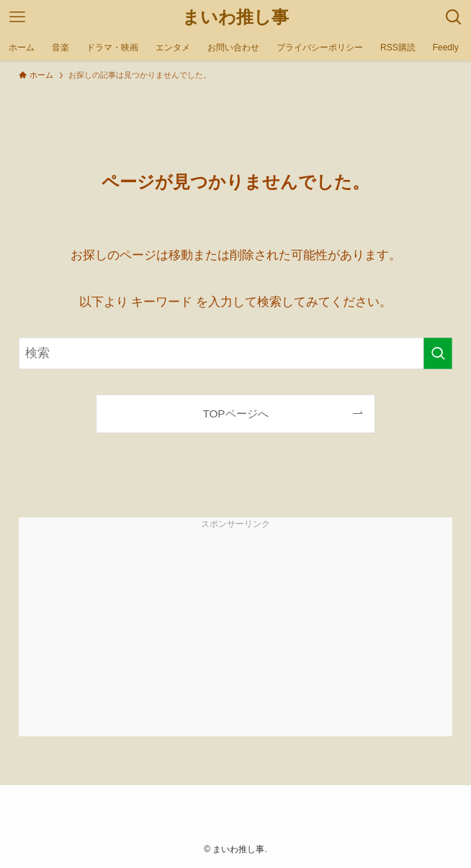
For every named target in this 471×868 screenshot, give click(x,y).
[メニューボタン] (17, 17)
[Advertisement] (235, 636)
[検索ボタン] (454, 17)
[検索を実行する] (438, 353)
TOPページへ (235, 413)
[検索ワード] (235, 353)
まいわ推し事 (235, 17)
